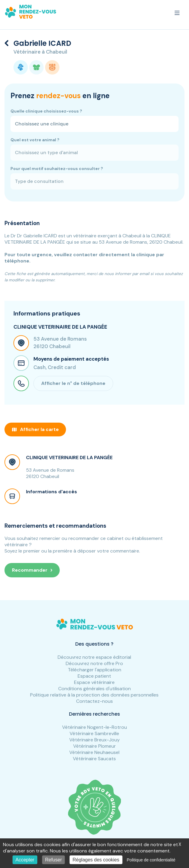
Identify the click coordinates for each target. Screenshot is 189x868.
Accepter (25, 860)
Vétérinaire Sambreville (94, 733)
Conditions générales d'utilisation (94, 689)
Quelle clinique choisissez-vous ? (46, 111)
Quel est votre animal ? (35, 140)
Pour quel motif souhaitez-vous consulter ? (57, 169)
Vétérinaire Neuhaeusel (94, 752)
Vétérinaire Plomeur (94, 746)
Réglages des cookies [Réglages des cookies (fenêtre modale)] (96, 860)
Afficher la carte (35, 429)
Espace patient (94, 676)
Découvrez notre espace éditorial (94, 657)
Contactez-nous (94, 701)
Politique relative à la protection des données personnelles (94, 695)
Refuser (53, 860)
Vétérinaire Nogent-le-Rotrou (94, 727)
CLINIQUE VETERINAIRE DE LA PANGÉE (69, 457)
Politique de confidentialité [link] (151, 860)
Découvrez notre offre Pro (94, 663)
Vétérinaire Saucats (94, 759)
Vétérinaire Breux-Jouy (94, 740)
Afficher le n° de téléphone (73, 383)
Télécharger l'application (94, 670)
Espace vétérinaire (94, 682)
